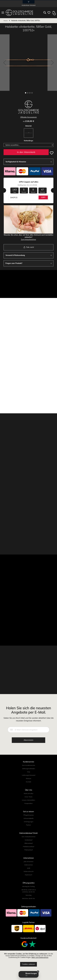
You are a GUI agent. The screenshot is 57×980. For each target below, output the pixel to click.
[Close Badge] (38, 972)
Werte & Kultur (28, 793)
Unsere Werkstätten (28, 800)
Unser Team (28, 797)
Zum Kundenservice (29, 765)
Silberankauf (28, 843)
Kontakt (28, 782)
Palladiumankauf (29, 847)
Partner (28, 825)
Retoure (29, 778)
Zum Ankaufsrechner (28, 239)
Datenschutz (29, 865)
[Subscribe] (28, 740)
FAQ (29, 772)
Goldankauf (29, 840)
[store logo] (19, 13)
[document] (28, 960)
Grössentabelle (29, 818)
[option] (29, 133)
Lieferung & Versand (29, 775)
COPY (43, 197)
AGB (29, 868)
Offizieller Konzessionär (28, 117)
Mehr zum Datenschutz (40, 957)
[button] (5, 63)
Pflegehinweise (29, 815)
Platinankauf (29, 850)
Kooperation (29, 803)
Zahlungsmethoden (29, 769)
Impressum (29, 875)
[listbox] (28, 133)
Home (6, 21)
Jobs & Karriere (29, 862)
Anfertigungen (29, 822)
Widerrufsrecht (28, 871)
